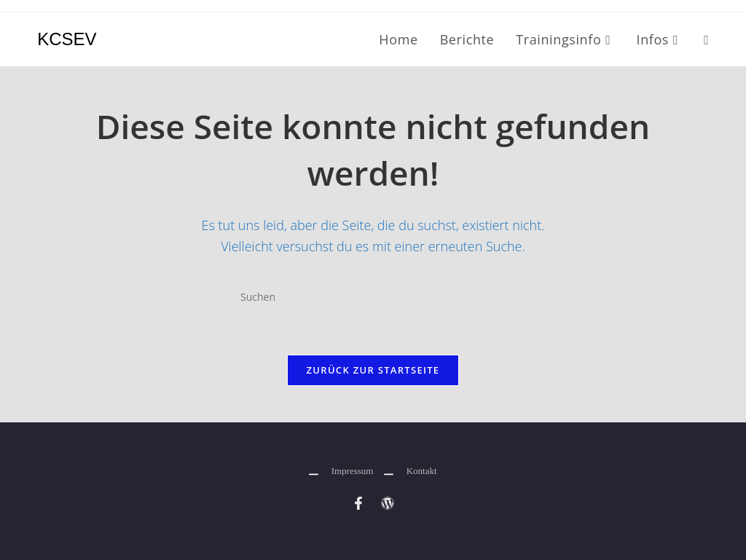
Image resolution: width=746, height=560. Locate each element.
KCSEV (67, 39)
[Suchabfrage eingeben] (373, 296)
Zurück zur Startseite (373, 370)
